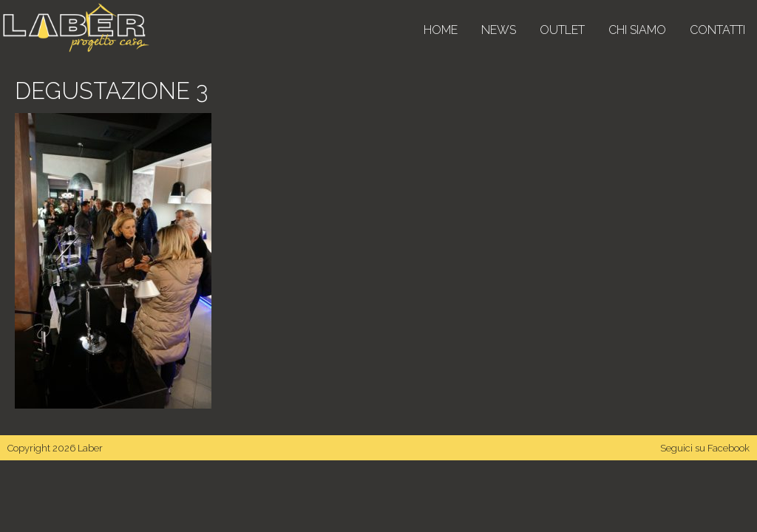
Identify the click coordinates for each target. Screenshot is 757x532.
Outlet (562, 30)
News (499, 30)
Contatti (717, 30)
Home (441, 30)
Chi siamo (637, 30)
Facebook (729, 448)
